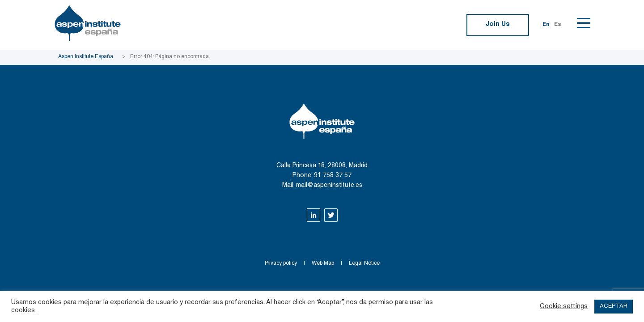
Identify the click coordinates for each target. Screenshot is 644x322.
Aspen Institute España (86, 57)
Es (558, 25)
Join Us (498, 25)
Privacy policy (281, 263)
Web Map (323, 263)
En (546, 25)
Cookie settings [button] (564, 307)
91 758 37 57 (333, 176)
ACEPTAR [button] (614, 307)
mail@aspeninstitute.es (329, 186)
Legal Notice (364, 263)
